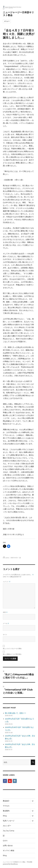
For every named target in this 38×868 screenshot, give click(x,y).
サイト (5, 635)
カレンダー (7, 826)
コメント (7, 582)
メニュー (7, 21)
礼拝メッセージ (9, 821)
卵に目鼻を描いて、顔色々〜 (16, 713)
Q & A (5, 841)
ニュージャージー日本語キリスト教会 (14, 862)
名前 (5, 612)
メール (6, 623)
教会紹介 (6, 801)
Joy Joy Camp (9, 831)
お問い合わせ (8, 846)
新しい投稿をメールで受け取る (12, 654)
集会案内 (6, 811)
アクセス (6, 806)
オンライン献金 (9, 851)
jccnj (7, 558)
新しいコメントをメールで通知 (12, 648)
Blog (5, 816)
